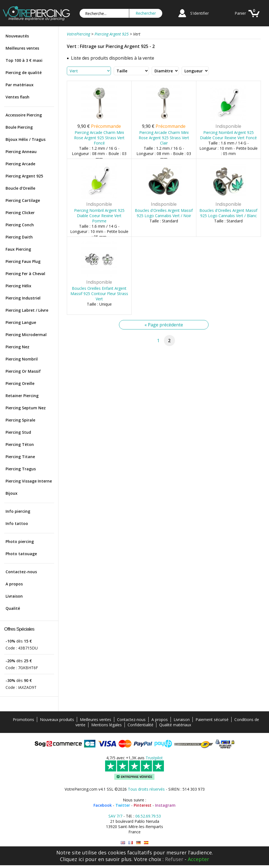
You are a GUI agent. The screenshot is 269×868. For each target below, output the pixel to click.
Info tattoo (17, 523)
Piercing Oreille (20, 383)
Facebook (103, 805)
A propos (14, 584)
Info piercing (18, 511)
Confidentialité (140, 725)
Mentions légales (106, 725)
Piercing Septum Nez (26, 408)
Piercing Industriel (23, 298)
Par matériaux (20, 85)
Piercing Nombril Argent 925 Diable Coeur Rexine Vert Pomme (99, 216)
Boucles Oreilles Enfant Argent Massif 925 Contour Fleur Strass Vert (99, 294)
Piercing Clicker (20, 213)
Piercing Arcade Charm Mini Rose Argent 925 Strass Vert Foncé (99, 138)
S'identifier (200, 13)
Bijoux (12, 493)
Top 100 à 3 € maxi (24, 60)
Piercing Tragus (21, 469)
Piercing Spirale (20, 420)
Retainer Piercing (22, 396)
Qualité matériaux (175, 725)
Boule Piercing (19, 127)
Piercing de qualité (24, 73)
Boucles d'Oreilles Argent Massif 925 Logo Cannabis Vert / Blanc (228, 213)
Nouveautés (17, 36)
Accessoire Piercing (24, 115)
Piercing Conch (20, 225)
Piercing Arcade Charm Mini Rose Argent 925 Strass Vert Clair (164, 138)
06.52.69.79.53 (148, 816)
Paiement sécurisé (212, 719)
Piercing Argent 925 (24, 176)
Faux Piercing (18, 249)
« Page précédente (164, 325)
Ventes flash (17, 97)
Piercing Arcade (20, 164)
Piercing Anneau (21, 152)
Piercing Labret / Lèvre (27, 310)
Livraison (14, 596)
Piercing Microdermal (26, 335)
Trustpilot (154, 758)
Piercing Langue (21, 322)
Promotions (23, 719)
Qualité (13, 608)
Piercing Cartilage (23, 200)
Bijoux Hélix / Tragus (26, 139)
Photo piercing (20, 541)
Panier (240, 13)
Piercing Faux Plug (23, 261)
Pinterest (143, 805)
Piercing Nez (17, 347)
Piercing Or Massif (23, 371)
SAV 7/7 (115, 816)
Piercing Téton (20, 444)
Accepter (198, 859)
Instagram (165, 805)
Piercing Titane (20, 457)
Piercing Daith (19, 237)
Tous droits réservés (146, 789)
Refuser (174, 859)
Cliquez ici (72, 859)
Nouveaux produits (57, 719)
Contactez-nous (21, 572)
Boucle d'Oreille (20, 188)
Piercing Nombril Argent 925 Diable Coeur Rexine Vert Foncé (228, 135)
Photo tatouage (21, 554)
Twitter (123, 805)
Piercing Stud (18, 432)
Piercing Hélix (18, 286)
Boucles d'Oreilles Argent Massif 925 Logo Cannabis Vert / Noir (164, 213)
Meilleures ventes (22, 48)
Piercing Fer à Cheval (25, 274)
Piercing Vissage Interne (29, 481)
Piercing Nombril (22, 359)
